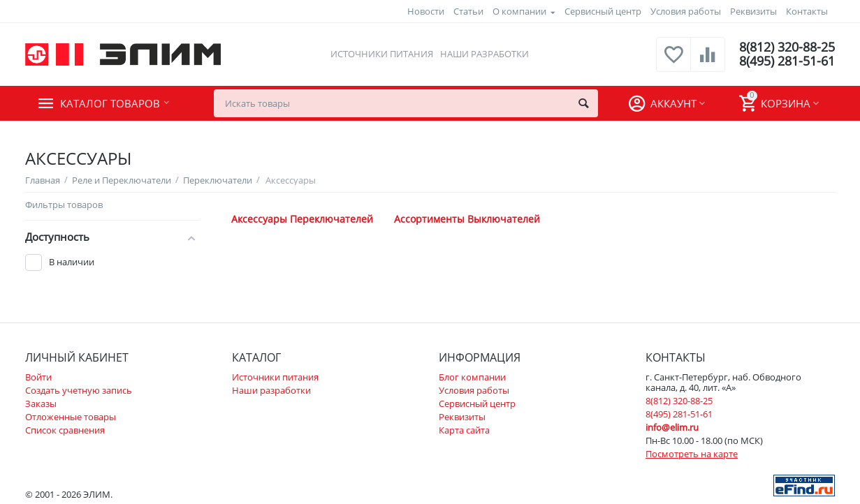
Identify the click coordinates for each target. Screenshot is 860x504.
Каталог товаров (110, 103)
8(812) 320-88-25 (787, 47)
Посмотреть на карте (692, 454)
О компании (519, 11)
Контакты (807, 11)
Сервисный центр (603, 11)
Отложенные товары (71, 417)
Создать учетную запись (79, 390)
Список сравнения (65, 430)
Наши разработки (484, 54)
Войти (38, 377)
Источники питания (382, 54)
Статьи (468, 11)
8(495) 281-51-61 (787, 61)
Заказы (41, 403)
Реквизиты (753, 11)
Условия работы (686, 11)
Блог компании (472, 377)
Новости (426, 11)
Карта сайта (464, 430)
